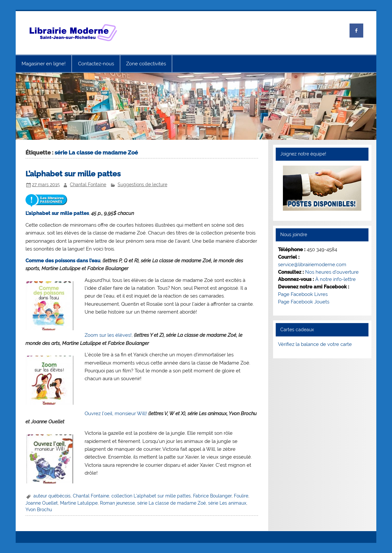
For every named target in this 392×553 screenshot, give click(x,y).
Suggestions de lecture (142, 185)
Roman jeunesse (117, 503)
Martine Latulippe (79, 503)
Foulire (241, 496)
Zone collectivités (146, 64)
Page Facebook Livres (303, 294)
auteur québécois (52, 496)
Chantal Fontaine (88, 185)
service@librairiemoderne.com (312, 265)
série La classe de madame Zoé (171, 503)
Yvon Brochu (39, 510)
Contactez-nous (96, 64)
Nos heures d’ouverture (332, 272)
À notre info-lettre (335, 279)
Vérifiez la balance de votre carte (315, 344)
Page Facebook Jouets (304, 302)
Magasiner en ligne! (44, 64)
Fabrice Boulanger (212, 496)
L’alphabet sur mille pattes (73, 174)
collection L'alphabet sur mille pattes (151, 496)
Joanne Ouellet (42, 503)
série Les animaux (227, 503)
